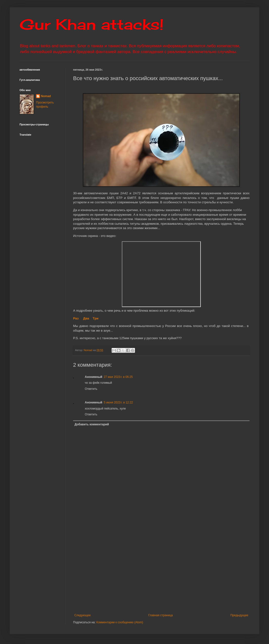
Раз (76, 318)
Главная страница (161, 615)
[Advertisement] (161, 573)
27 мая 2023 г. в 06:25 (118, 377)
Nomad (46, 96)
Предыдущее (239, 615)
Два (86, 318)
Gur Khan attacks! (91, 24)
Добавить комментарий (92, 424)
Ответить (91, 389)
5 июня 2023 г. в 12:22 (118, 402)
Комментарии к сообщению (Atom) (120, 622)
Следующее (82, 615)
